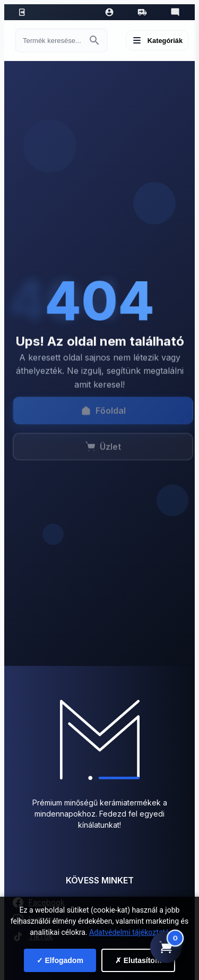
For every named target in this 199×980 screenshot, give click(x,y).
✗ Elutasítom (138, 960)
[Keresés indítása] (94, 40)
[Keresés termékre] (52, 41)
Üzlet (103, 449)
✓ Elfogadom (60, 960)
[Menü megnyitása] (157, 40)
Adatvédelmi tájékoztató (129, 932)
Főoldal (103, 413)
